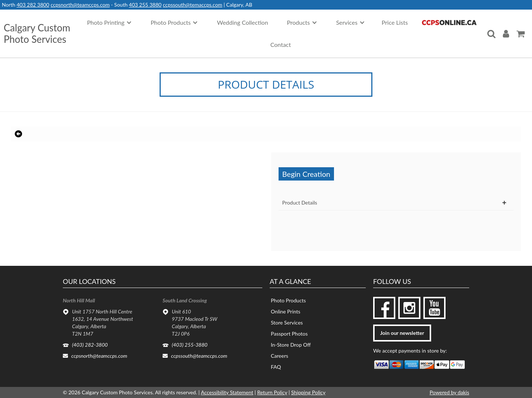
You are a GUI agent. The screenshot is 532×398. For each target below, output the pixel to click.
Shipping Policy (308, 392)
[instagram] (409, 308)
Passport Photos (289, 334)
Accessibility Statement (227, 392)
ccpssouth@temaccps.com (193, 5)
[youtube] (434, 308)
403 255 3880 (145, 5)
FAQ (276, 367)
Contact (281, 44)
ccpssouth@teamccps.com (199, 356)
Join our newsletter (402, 333)
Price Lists (395, 22)
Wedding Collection (242, 22)
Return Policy (272, 392)
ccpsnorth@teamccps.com (80, 5)
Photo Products (288, 300)
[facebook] (384, 308)
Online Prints (286, 311)
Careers (279, 356)
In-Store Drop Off (291, 345)
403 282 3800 (33, 5)
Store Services (287, 322)
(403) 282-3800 (90, 345)
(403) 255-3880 (190, 345)
